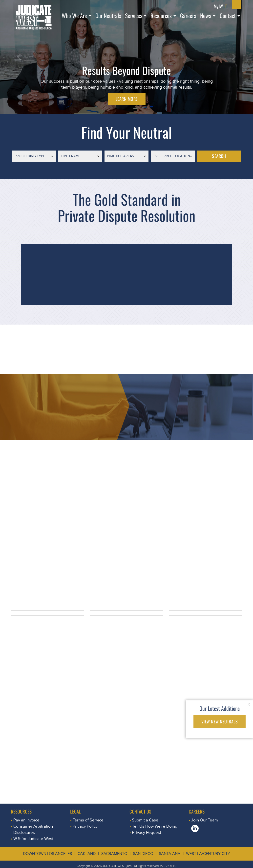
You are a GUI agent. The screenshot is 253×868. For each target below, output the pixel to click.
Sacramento (114, 854)
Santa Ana (170, 854)
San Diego (143, 854)
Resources (161, 16)
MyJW (218, 6)
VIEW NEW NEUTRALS (220, 721)
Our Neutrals (108, 16)
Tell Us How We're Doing (155, 826)
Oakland (87, 854)
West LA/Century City (208, 854)
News (206, 16)
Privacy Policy (85, 826)
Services (134, 16)
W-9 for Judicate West (33, 839)
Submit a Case (145, 820)
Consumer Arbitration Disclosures (33, 829)
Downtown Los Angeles (47, 854)
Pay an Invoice (26, 820)
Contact (228, 16)
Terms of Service (88, 820)
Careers (188, 16)
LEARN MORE (127, 99)
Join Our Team (205, 820)
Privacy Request (147, 832)
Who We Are (74, 16)
